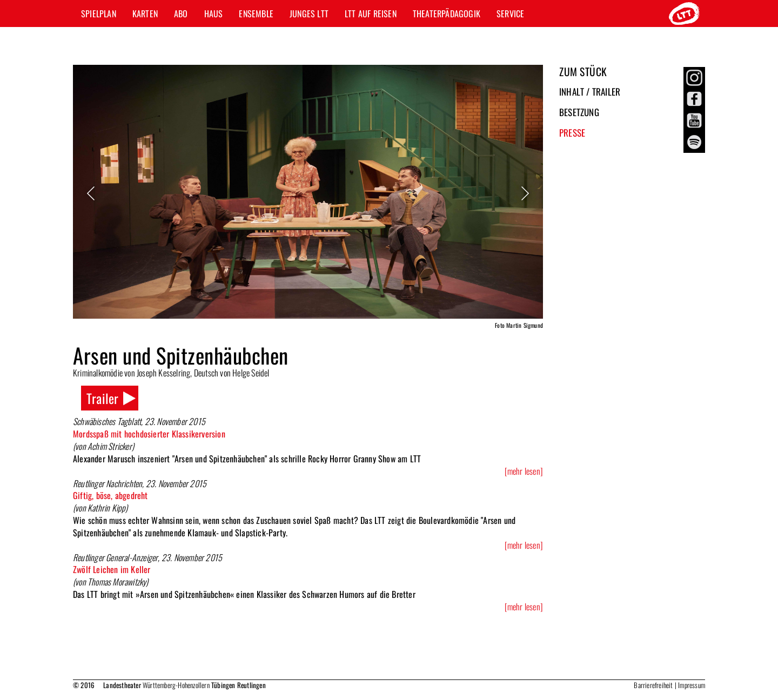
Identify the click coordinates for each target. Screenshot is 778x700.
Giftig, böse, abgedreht (110, 495)
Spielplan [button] (99, 14)
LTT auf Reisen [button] (371, 14)
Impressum (692, 685)
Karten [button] (145, 14)
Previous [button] (92, 193)
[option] (308, 199)
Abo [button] (181, 14)
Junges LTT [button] (309, 14)
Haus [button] (214, 14)
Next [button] (524, 193)
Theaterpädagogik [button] (447, 14)
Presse (572, 133)
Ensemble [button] (256, 14)
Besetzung (579, 112)
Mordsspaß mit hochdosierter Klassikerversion (149, 434)
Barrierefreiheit (653, 685)
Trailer (102, 398)
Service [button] (510, 14)
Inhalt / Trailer (590, 92)
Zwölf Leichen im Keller (112, 569)
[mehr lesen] (524, 471)
